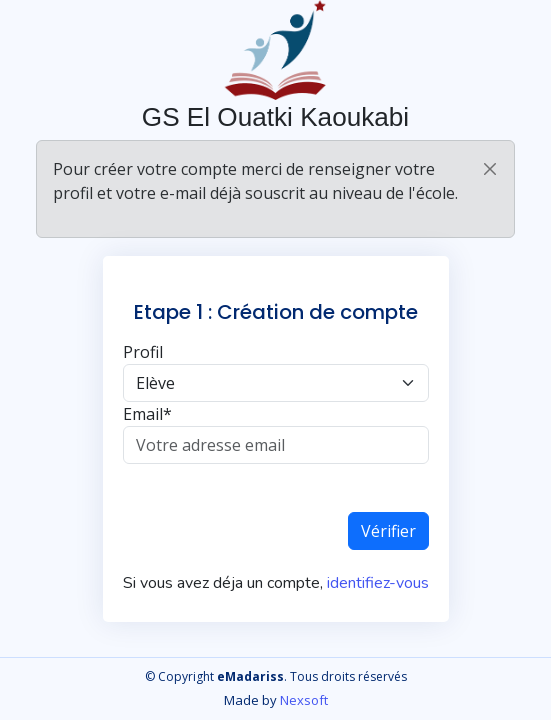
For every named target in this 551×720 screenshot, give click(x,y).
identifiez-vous (376, 583)
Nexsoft (304, 700)
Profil (143, 352)
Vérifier (388, 531)
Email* (147, 414)
